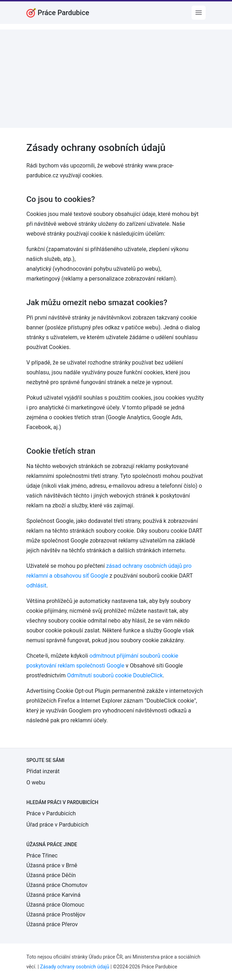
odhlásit (36, 586)
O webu (36, 782)
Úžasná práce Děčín (51, 875)
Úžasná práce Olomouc (55, 905)
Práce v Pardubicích (51, 813)
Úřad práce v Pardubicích (57, 825)
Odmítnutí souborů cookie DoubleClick (115, 675)
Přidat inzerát (43, 771)
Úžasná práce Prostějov (56, 915)
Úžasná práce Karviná (53, 895)
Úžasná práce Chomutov (57, 885)
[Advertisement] (116, 79)
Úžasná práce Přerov (52, 924)
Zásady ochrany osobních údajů (75, 967)
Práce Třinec (42, 856)
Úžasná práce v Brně (52, 865)
